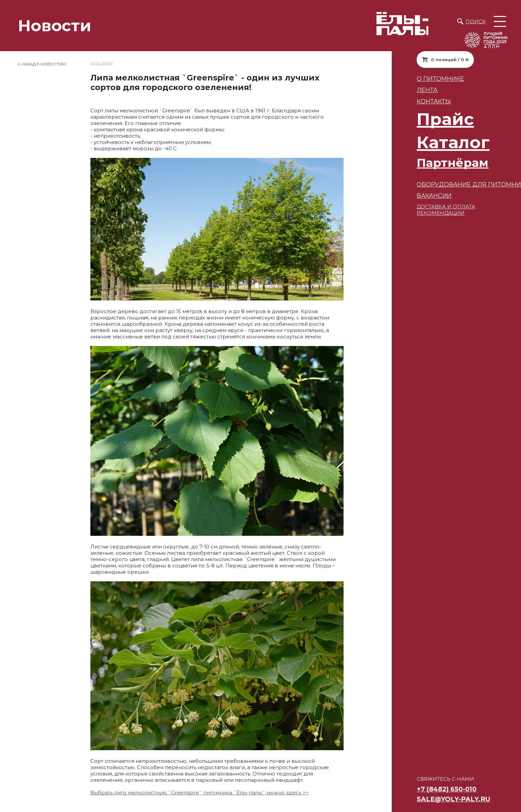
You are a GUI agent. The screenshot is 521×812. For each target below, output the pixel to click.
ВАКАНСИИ (404, 196)
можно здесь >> (287, 793)
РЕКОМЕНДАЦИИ (410, 213)
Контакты (404, 101)
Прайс (415, 119)
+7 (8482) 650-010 (416, 789)
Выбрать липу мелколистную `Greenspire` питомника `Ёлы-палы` (178, 793)
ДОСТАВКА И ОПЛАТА (416, 207)
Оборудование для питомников (445, 184)
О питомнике (410, 79)
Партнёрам (422, 163)
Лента (397, 90)
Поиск (476, 21)
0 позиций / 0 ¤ (419, 59)
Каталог (423, 142)
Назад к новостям (44, 64)
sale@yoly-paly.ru (423, 799)
